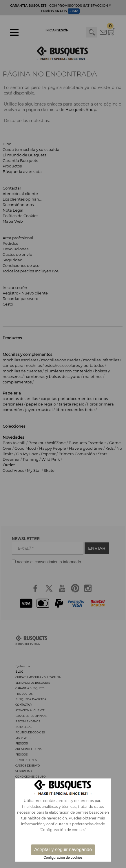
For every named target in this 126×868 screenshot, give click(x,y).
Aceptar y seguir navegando (63, 850)
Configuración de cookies (63, 858)
